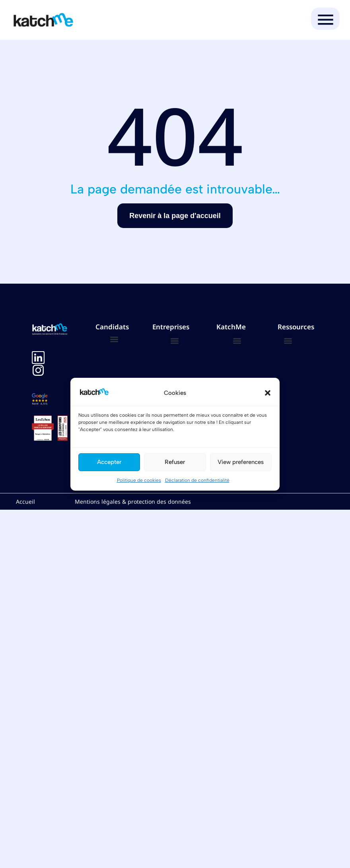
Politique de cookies (139, 480)
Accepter (109, 462)
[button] (268, 393)
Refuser (175, 462)
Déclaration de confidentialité (197, 480)
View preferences (241, 462)
